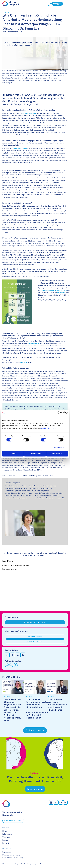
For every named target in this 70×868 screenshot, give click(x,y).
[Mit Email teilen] (23, 655)
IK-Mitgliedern (34, 343)
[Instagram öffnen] (51, 802)
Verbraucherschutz (29, 113)
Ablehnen (13, 454)
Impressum (7, 852)
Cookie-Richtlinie (48, 428)
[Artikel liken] (7, 665)
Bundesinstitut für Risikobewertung (54, 290)
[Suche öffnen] (49, 4)
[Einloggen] (57, 4)
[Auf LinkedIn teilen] (18, 655)
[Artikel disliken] (11, 665)
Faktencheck (7, 834)
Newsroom (7, 831)
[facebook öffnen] (56, 802)
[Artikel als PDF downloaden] (35, 622)
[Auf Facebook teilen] (12, 655)
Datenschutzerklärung (11, 855)
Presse (5, 840)
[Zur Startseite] (12, 4)
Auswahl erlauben (35, 454)
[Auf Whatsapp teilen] (7, 655)
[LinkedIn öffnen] (65, 802)
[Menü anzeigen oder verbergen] (66, 4)
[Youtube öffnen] (61, 802)
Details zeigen (59, 447)
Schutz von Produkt (20, 148)
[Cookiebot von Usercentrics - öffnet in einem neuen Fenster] (59, 413)
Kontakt (6, 843)
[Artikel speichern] (16, 665)
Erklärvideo (61, 293)
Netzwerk (24, 362)
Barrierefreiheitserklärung (13, 858)
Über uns (6, 837)
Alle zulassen (57, 454)
